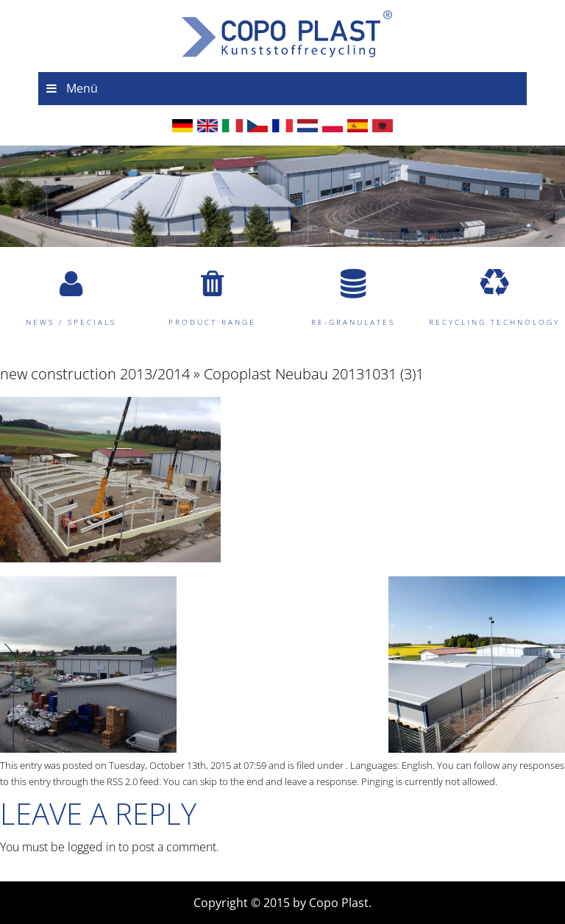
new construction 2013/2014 (95, 374)
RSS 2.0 (122, 781)
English (417, 765)
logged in (92, 847)
